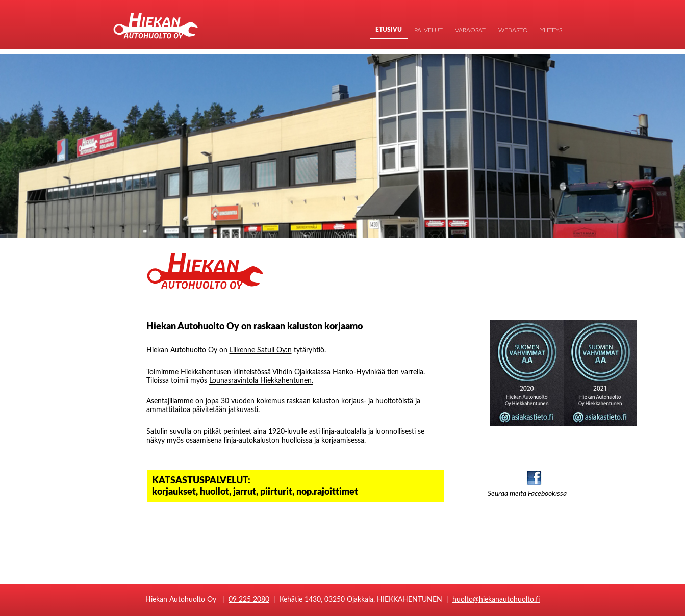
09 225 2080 (249, 599)
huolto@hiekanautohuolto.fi (496, 599)
